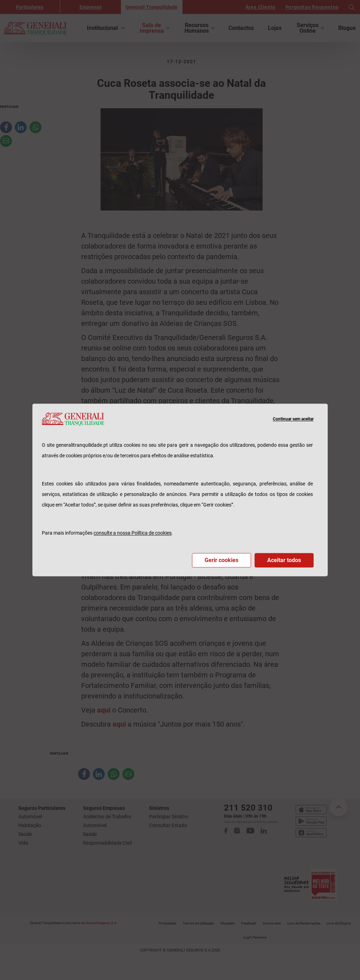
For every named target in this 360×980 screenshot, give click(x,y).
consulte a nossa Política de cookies (133, 533)
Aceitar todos (284, 560)
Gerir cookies (221, 560)
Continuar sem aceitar (293, 419)
